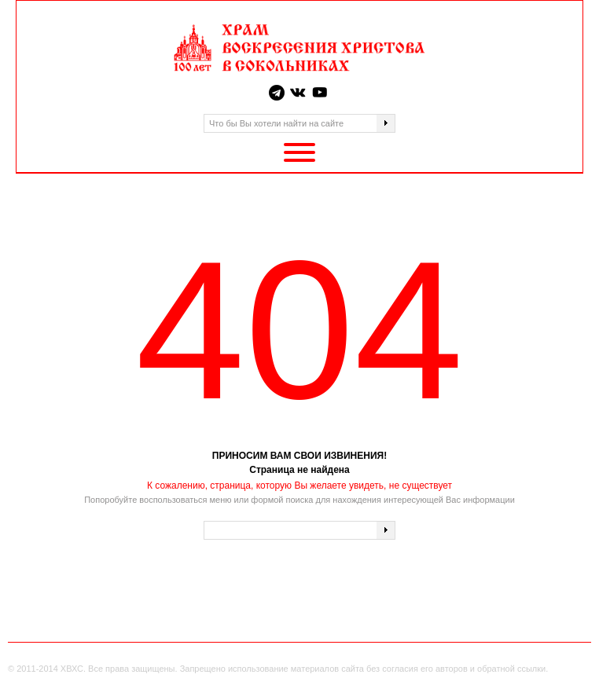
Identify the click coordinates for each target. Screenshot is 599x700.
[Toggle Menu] (299, 152)
